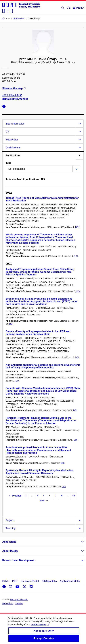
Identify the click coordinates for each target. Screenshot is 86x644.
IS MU (6, 581)
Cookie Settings (40, 628)
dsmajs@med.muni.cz (15, 99)
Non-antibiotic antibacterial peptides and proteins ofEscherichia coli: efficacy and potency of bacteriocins (43, 366)
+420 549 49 (12, 95)
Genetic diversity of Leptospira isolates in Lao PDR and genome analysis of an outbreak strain (38, 333)
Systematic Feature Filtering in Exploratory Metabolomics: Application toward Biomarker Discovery (40, 472)
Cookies (19, 603)
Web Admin (8, 603)
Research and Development (18, 560)
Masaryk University (19, 600)
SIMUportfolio (49, 581)
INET (15, 581)
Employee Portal (30, 581)
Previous (15, 496)
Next (44, 500)
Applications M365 (70, 581)
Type (8, 163)
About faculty (10, 551)
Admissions (9, 542)
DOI (77, 227)
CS (69, 8)
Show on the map (14, 88)
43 (74, 496)
